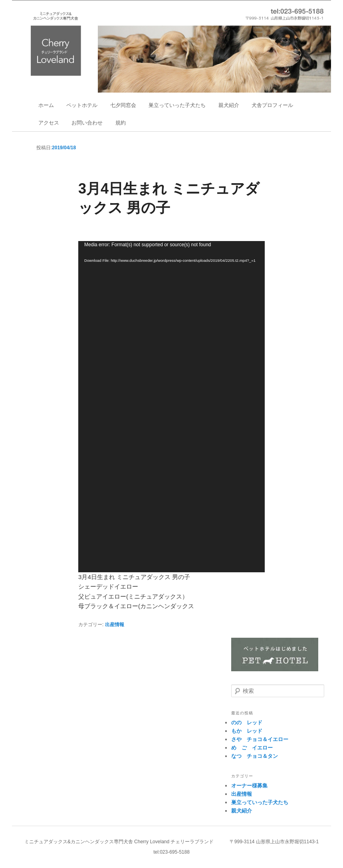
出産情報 (115, 625)
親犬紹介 (229, 105)
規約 (121, 123)
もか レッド (247, 731)
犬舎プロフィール (272, 105)
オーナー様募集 (249, 786)
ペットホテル (82, 105)
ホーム (46, 105)
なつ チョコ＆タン (255, 756)
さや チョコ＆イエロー (260, 739)
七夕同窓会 (123, 105)
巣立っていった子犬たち (177, 105)
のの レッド (247, 723)
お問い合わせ (87, 123)
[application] (171, 407)
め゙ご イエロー (252, 748)
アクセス (49, 123)
